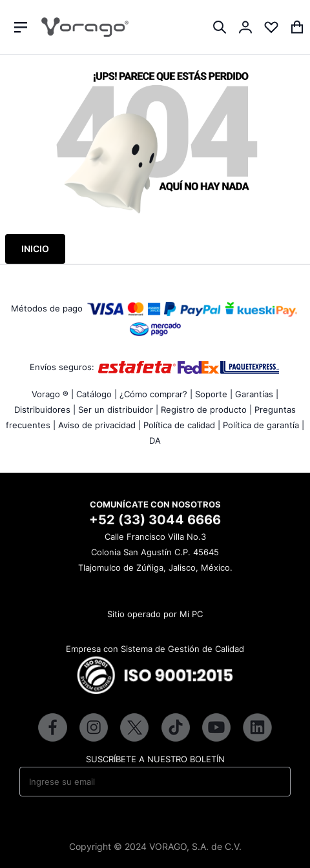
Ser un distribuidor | (118, 409)
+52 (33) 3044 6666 (155, 520)
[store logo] (85, 27)
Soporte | (214, 394)
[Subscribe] (272, 782)
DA (155, 440)
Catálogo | (97, 394)
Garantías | (257, 394)
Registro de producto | (206, 409)
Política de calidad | (182, 425)
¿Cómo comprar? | (156, 394)
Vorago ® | (53, 394)
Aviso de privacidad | (99, 425)
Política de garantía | (263, 425)
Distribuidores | (45, 409)
